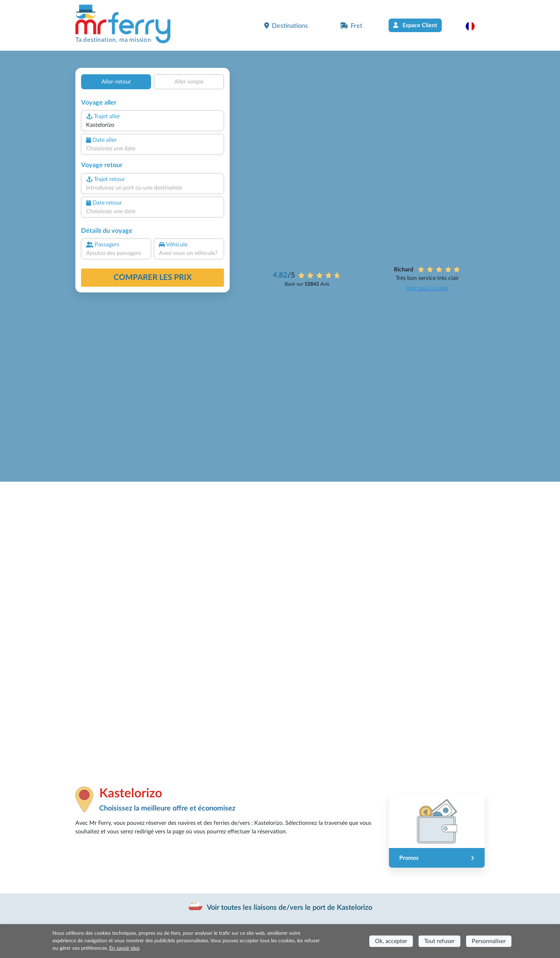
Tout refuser (439, 941)
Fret (351, 26)
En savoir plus (124, 948)
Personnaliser (489, 941)
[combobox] (152, 125)
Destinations (286, 26)
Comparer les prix (153, 277)
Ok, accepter (391, 941)
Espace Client (415, 25)
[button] (474, 26)
